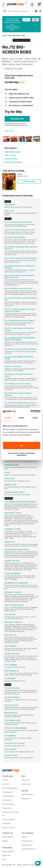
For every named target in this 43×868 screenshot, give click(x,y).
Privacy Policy (7, 808)
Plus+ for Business (8, 804)
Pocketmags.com (27, 841)
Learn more (9, 131)
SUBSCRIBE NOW (17, 119)
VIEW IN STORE (29, 181)
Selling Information (8, 851)
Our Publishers (7, 800)
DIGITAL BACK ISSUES (13, 162)
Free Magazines (7, 792)
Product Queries (8, 837)
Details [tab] (22, 418)
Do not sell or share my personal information (21, 454)
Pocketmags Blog (8, 796)
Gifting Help (25, 799)
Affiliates (5, 841)
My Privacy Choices (9, 828)
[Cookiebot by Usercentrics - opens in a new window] (31, 411)
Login (4, 859)
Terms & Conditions (9, 820)
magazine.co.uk (27, 845)
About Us (25, 837)
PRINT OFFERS (10, 155)
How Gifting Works (28, 795)
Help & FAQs (26, 780)
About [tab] (35, 418)
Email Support (26, 784)
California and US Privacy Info (11, 814)
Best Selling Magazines (10, 788)
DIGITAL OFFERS (11, 159)
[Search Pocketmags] (5, 11)
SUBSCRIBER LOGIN (12, 152)
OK (21, 446)
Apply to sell (6, 855)
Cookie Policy (7, 824)
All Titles (5, 780)
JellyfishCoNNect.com (29, 849)
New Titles (6, 784)
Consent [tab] (8, 418)
